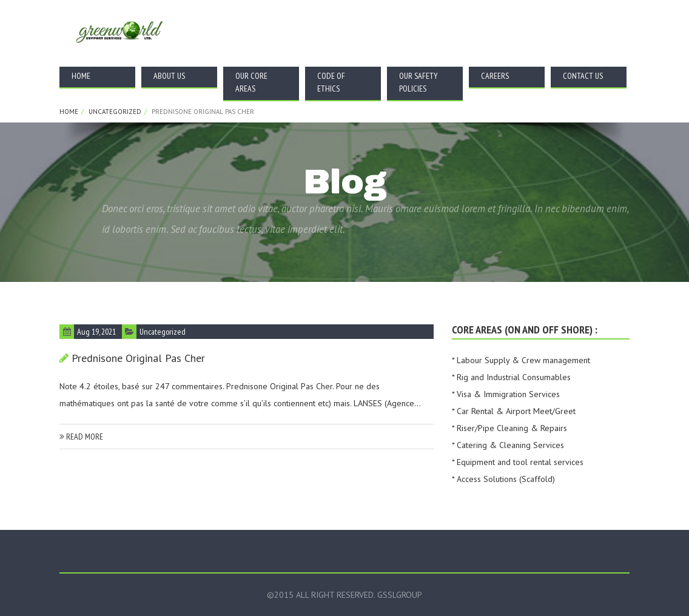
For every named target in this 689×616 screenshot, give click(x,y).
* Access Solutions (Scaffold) (503, 479)
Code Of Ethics (331, 82)
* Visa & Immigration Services (506, 394)
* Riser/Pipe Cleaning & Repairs (509, 428)
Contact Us (583, 76)
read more (81, 437)
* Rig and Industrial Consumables (511, 377)
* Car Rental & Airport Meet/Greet (514, 411)
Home (81, 76)
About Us (169, 76)
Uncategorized (115, 112)
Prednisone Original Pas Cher (138, 358)
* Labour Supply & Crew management (521, 360)
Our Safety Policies (418, 82)
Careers (495, 76)
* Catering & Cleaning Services (508, 445)
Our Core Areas (251, 82)
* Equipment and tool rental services (518, 462)
